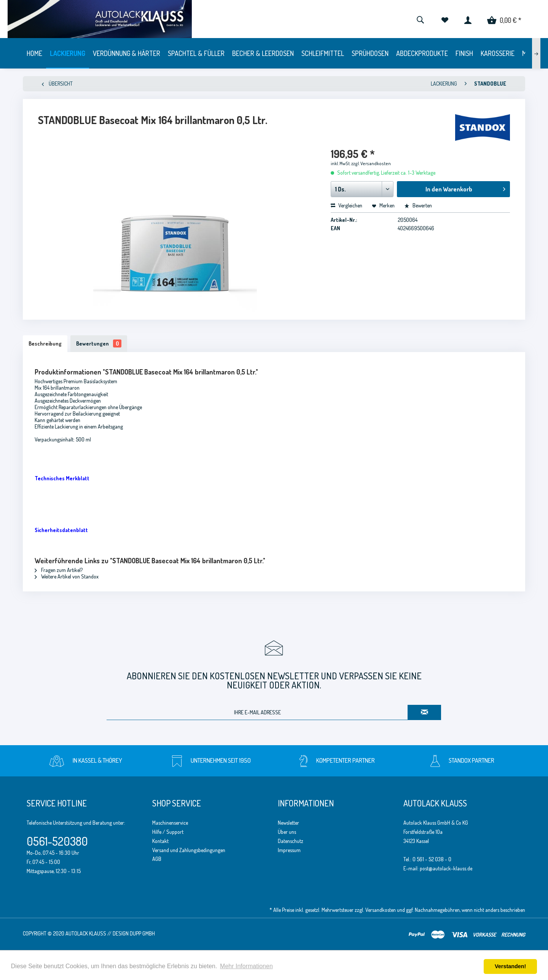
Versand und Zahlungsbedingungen (189, 850)
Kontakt (160, 841)
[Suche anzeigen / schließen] (420, 19)
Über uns (287, 832)
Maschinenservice (170, 823)
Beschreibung (45, 343)
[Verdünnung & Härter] (127, 53)
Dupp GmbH (142, 933)
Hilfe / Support (168, 832)
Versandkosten (381, 910)
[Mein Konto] (468, 19)
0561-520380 (57, 841)
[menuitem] (420, 19)
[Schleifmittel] (323, 53)
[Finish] (464, 53)
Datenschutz (291, 841)
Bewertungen (99, 343)
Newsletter (288, 823)
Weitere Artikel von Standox (67, 576)
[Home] (34, 53)
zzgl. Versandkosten (371, 163)
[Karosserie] (498, 53)
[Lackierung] (68, 53)
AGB (157, 859)
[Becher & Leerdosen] (263, 53)
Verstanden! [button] (510, 966)
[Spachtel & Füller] (196, 53)
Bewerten (418, 205)
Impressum (289, 850)
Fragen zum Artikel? (59, 570)
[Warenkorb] (504, 19)
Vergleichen (346, 205)
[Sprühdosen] (370, 53)
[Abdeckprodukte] (422, 53)
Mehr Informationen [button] (246, 966)
